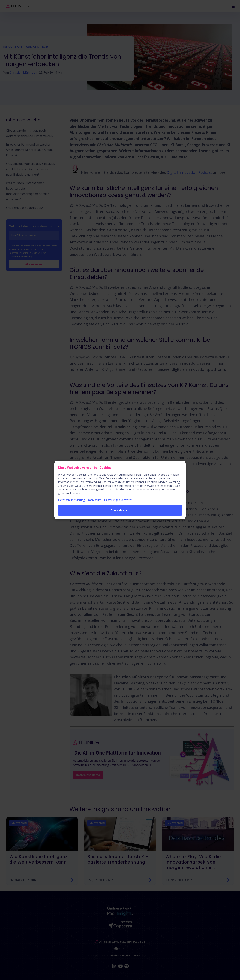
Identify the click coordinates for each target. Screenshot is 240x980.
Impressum (94, 500)
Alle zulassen (120, 510)
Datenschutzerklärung (71, 500)
